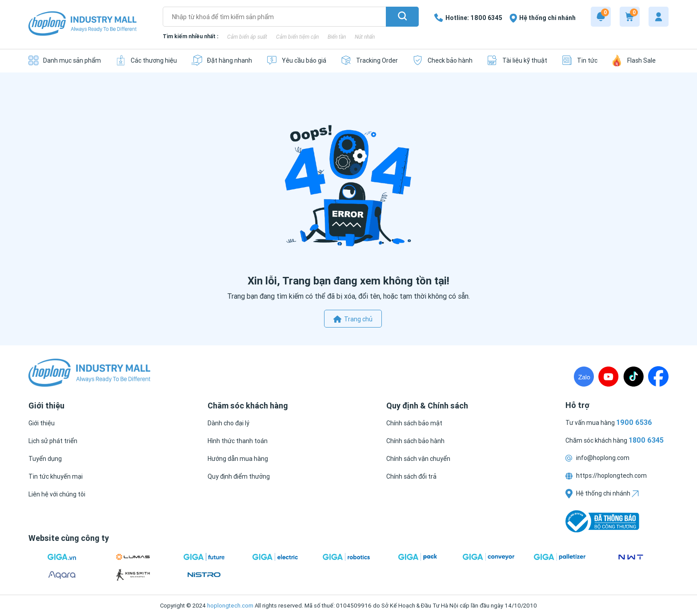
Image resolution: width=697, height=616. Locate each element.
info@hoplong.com (597, 458)
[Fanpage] (658, 376)
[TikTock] (633, 376)
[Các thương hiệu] (146, 60)
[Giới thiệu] (42, 423)
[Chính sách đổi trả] (411, 476)
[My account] (659, 17)
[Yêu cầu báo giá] (296, 60)
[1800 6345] (468, 18)
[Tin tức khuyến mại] (56, 476)
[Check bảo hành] (442, 60)
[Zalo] (584, 376)
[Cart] (630, 17)
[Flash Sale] (634, 60)
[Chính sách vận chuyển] (418, 459)
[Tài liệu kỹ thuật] (517, 60)
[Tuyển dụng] (45, 459)
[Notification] (601, 17)
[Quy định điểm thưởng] (239, 476)
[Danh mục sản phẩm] (65, 60)
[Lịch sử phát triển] (53, 441)
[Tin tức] (579, 60)
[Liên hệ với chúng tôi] (57, 494)
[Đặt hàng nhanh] (222, 60)
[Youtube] (609, 376)
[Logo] (82, 24)
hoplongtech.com (230, 606)
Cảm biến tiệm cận (297, 37)
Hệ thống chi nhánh (602, 493)
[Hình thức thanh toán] (238, 441)
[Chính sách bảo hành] (415, 441)
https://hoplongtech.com (606, 476)
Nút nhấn (365, 37)
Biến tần (337, 37)
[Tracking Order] (369, 60)
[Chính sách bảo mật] (414, 423)
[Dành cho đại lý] (228, 423)
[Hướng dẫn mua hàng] (238, 459)
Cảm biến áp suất (247, 37)
